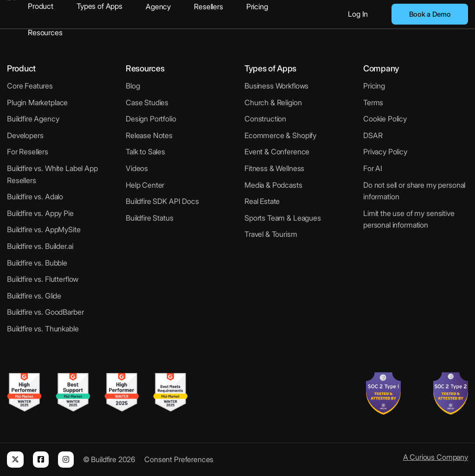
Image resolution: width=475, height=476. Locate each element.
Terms (373, 102)
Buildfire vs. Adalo (35, 197)
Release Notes (149, 135)
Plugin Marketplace (37, 102)
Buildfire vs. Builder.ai (40, 246)
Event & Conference (277, 152)
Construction (265, 119)
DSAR (373, 135)
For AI (373, 168)
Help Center (145, 185)
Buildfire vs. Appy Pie (40, 213)
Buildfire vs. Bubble (37, 263)
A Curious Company (436, 457)
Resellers (209, 6)
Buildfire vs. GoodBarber (45, 312)
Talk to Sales (145, 152)
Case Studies (147, 102)
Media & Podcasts (273, 185)
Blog (133, 86)
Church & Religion (273, 102)
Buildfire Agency (33, 119)
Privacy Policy (385, 152)
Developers (25, 135)
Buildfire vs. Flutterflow (43, 279)
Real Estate (262, 201)
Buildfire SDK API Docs (162, 201)
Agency (158, 6)
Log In (358, 14)
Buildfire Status (150, 218)
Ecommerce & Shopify (280, 135)
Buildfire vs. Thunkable (43, 329)
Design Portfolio (151, 119)
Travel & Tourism (271, 234)
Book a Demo (430, 14)
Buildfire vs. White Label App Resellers (52, 174)
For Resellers (28, 152)
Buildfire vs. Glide (34, 296)
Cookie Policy (385, 119)
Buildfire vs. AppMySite (44, 229)
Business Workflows (276, 86)
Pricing (257, 6)
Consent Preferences (179, 459)
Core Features (30, 86)
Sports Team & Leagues (283, 218)
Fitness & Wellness (274, 168)
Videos (137, 168)
